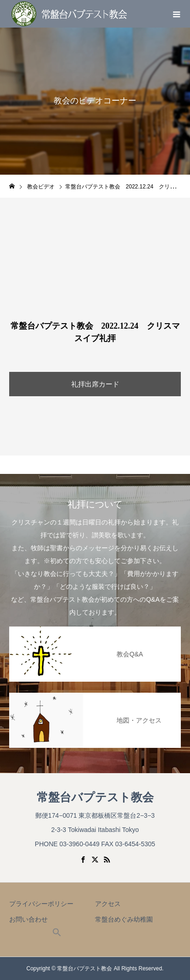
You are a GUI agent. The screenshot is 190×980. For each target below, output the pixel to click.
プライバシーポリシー (41, 904)
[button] (57, 934)
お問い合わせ (28, 919)
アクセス (108, 904)
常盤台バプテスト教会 (95, 797)
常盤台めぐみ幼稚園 (124, 919)
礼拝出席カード (95, 384)
